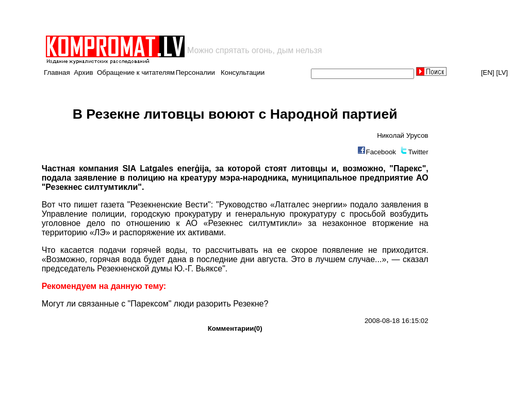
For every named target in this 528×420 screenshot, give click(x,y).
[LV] (502, 72)
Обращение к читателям (136, 72)
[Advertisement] (165, 18)
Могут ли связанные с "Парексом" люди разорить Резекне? (155, 304)
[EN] (488, 72)
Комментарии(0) (235, 328)
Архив (83, 72)
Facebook (381, 152)
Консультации (243, 72)
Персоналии (195, 72)
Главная (57, 72)
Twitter (418, 152)
